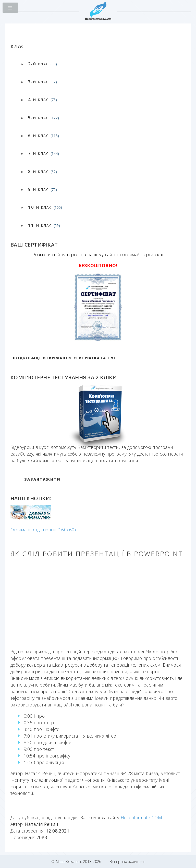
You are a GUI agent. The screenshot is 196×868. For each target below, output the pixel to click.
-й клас (42, 64)
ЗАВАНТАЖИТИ (42, 479)
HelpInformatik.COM (142, 817)
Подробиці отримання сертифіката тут (65, 358)
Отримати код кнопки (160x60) (43, 530)
